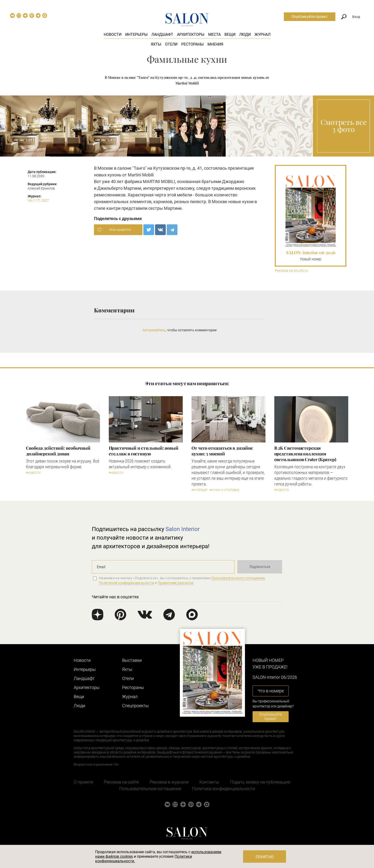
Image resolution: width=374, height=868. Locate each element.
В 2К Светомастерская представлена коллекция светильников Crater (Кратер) (305, 454)
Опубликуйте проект (310, 17)
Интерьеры (136, 34)
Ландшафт (162, 34)
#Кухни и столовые (224, 490)
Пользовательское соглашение (150, 789)
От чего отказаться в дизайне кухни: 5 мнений (222, 451)
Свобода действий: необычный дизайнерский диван (58, 451)
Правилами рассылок (176, 583)
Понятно (265, 857)
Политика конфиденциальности (223, 789)
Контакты (209, 782)
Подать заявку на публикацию (260, 782)
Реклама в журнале (169, 782)
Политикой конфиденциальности (127, 583)
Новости (113, 34)
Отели (171, 44)
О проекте (83, 782)
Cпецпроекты (135, 706)
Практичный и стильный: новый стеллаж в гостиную (144, 451)
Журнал (262, 34)
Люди (245, 34)
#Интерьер (199, 490)
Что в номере (271, 691)
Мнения (215, 44)
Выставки (132, 660)
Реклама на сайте (121, 782)
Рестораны (192, 44)
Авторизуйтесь (154, 330)
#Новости (33, 473)
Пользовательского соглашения (238, 578)
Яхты (156, 44)
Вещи (230, 34)
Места (214, 34)
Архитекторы (191, 34)
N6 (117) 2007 (38, 200)
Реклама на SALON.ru (291, 271)
